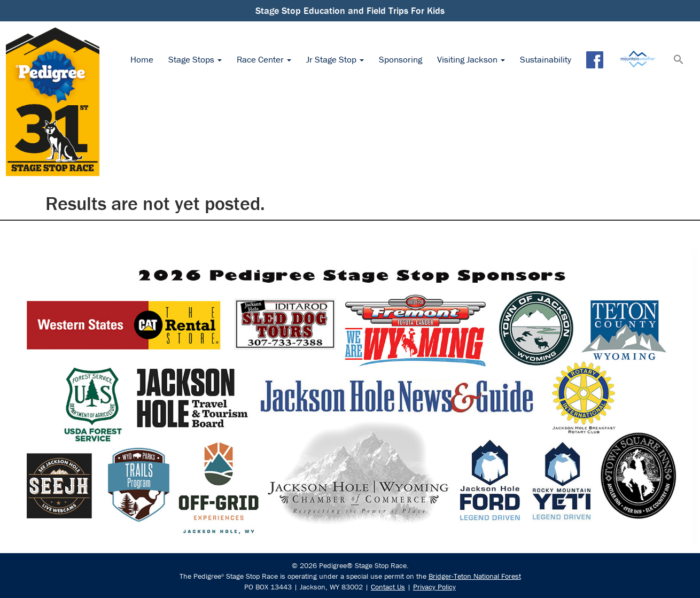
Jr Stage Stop (335, 59)
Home (142, 59)
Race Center (264, 59)
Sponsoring (400, 59)
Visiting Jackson (471, 59)
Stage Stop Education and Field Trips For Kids (350, 10)
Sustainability (546, 59)
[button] (679, 60)
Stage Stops (195, 59)
